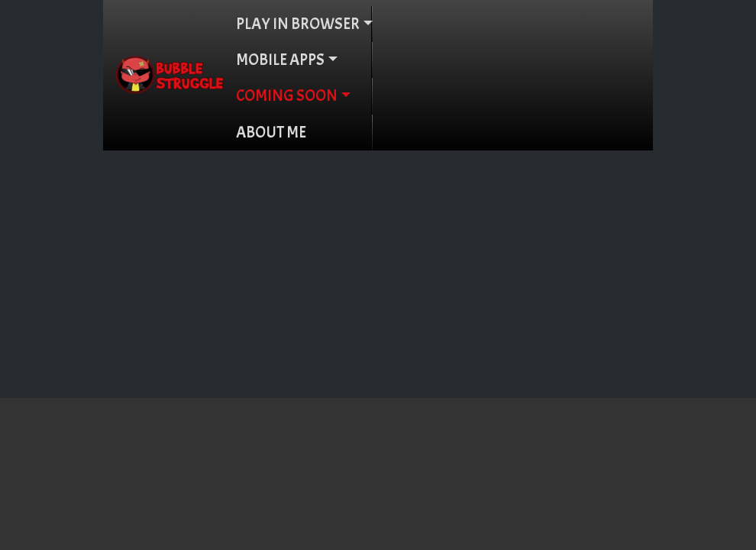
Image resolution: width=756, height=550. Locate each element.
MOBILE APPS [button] (280, 60)
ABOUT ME (271, 132)
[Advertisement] (378, 265)
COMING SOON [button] (287, 95)
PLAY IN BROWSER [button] (298, 24)
